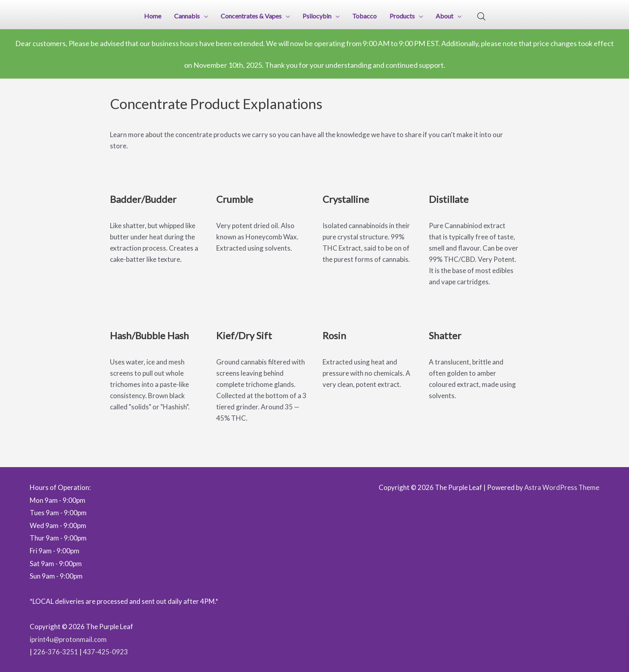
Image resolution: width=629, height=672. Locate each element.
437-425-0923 (106, 651)
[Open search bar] (481, 16)
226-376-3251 (56, 651)
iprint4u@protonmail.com (68, 639)
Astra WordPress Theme (561, 487)
